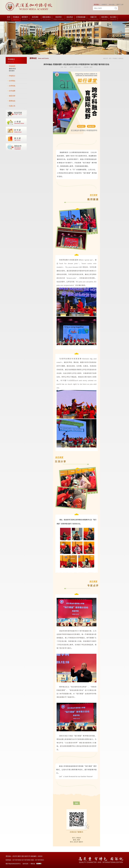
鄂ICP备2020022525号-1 (13, 864)
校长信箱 (112, 5)
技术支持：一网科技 (29, 864)
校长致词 (12, 71)
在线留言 (104, 5)
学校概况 (115, 58)
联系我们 (97, 5)
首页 (110, 58)
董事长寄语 (12, 69)
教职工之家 (120, 5)
